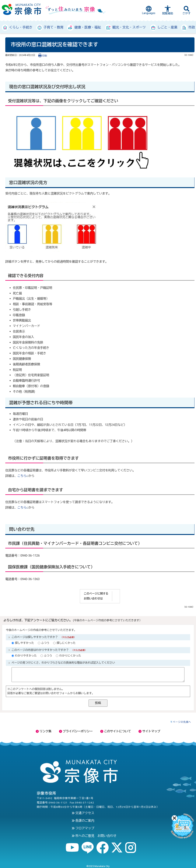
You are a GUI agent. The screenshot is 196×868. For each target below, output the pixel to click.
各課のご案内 (83, 821)
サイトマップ (149, 731)
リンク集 (44, 731)
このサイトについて (116, 731)
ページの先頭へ (182, 722)
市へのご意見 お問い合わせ (94, 836)
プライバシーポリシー (76, 731)
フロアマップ (83, 828)
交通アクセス (83, 813)
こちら (23, 476)
